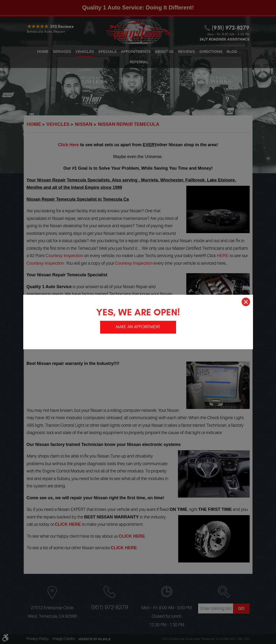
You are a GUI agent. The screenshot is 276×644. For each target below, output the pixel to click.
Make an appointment (138, 327)
